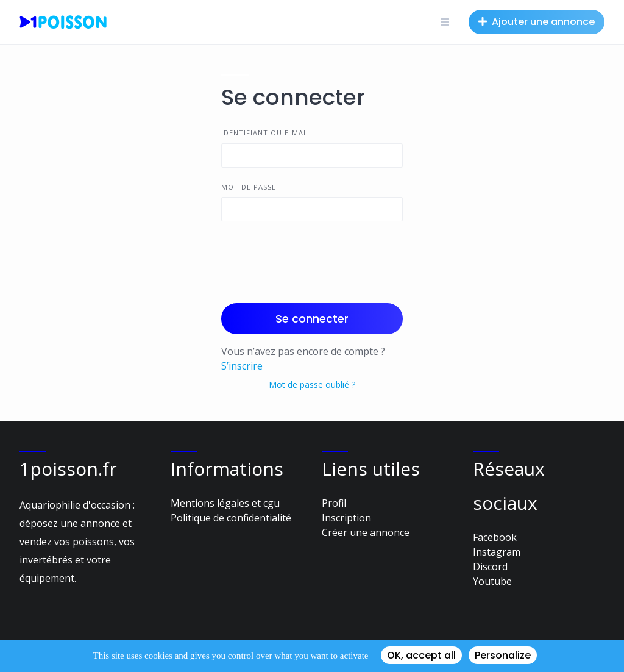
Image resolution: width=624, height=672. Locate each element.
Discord (490, 567)
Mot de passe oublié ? (312, 384)
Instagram (497, 552)
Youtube (492, 581)
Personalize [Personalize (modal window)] (503, 655)
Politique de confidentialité (231, 518)
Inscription (346, 518)
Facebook (495, 537)
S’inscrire (242, 366)
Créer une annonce (366, 532)
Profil (334, 503)
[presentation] (314, 260)
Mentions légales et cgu (225, 503)
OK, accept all (421, 655)
